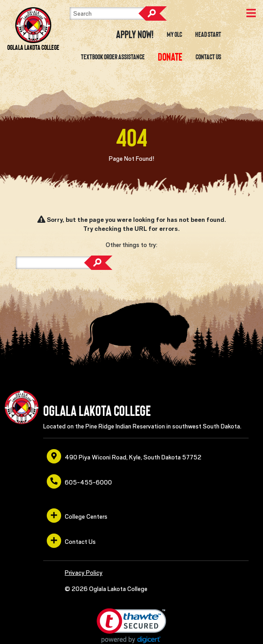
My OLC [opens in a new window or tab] (174, 35)
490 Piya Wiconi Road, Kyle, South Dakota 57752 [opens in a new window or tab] (124, 456)
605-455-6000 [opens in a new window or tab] (79, 481)
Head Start (208, 35)
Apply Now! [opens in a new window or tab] (135, 35)
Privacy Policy (84, 573)
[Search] (115, 13)
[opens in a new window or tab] (170, 57)
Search (152, 13)
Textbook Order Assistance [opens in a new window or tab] (113, 57)
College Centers (77, 516)
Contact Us (208, 57)
